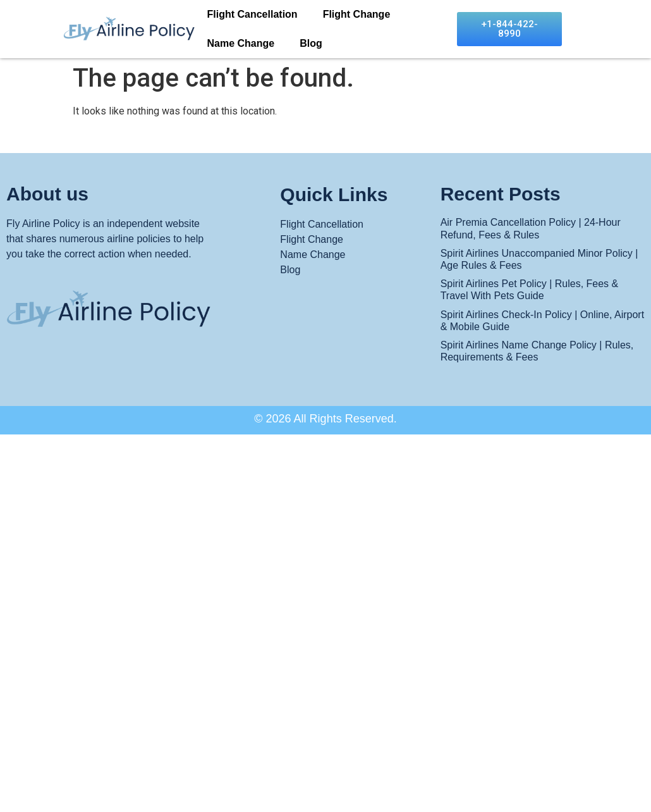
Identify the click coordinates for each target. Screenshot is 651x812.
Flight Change (357, 14)
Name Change (241, 43)
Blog (311, 43)
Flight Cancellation (252, 14)
